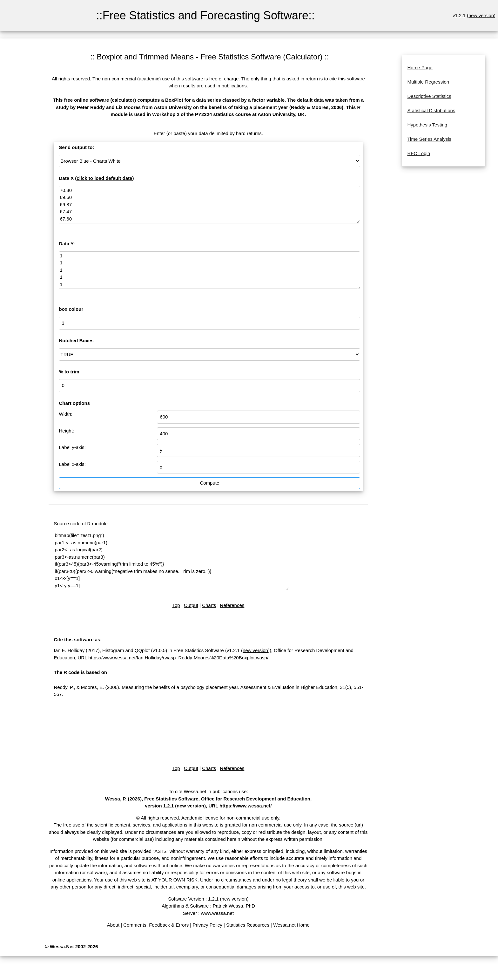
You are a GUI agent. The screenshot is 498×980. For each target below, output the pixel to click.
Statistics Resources (248, 925)
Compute (209, 483)
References (232, 605)
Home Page (420, 68)
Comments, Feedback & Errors (156, 925)
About (113, 925)
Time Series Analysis (429, 139)
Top (176, 605)
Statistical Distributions (431, 110)
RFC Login (419, 153)
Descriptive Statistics (429, 96)
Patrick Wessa (228, 906)
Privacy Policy (207, 925)
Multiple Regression (428, 82)
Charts (209, 605)
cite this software (347, 79)
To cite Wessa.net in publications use (208, 791)
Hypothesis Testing (427, 125)
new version (481, 15)
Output (191, 605)
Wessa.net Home (291, 925)
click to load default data (104, 178)
